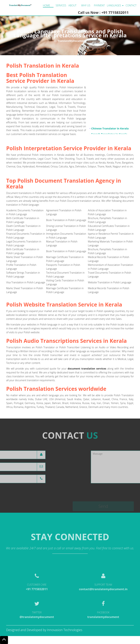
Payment (99, 5)
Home (47, 5)
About (72, 5)
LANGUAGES (115, 5)
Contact (131, 5)
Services (61, 5)
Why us (86, 5)
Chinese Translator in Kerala (110, 130)
